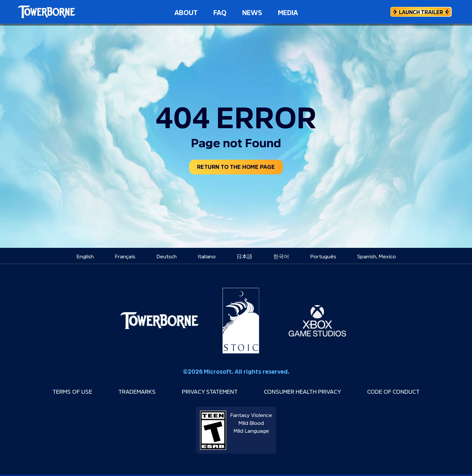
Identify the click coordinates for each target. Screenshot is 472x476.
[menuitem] (85, 257)
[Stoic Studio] (241, 322)
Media (288, 12)
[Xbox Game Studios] (317, 322)
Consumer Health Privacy (310, 392)
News (252, 12)
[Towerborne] (159, 322)
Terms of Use (53, 392)
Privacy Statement (205, 392)
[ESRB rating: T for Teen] (213, 429)
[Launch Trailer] (421, 12)
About (186, 12)
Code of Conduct (412, 392)
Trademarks (124, 392)
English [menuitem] (85, 257)
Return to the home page (236, 167)
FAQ (220, 12)
